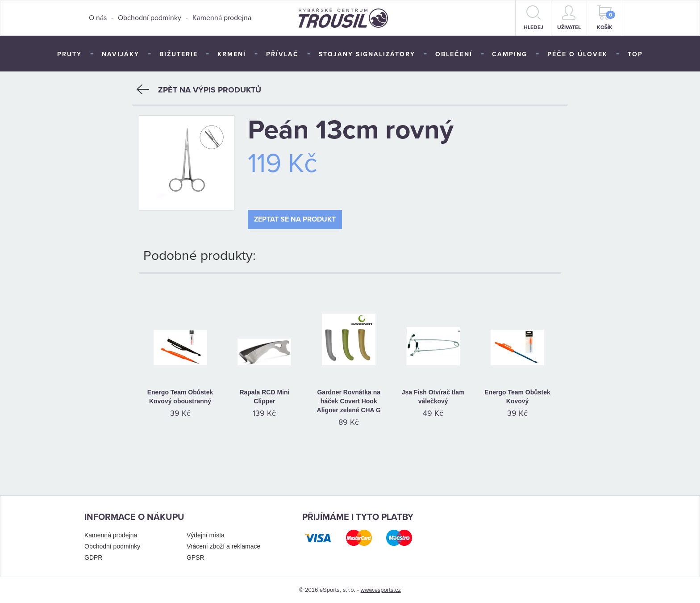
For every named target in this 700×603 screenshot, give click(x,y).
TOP (635, 54)
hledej (533, 18)
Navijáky (121, 54)
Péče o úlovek (577, 54)
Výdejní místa (206, 535)
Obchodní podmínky (150, 18)
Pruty (69, 54)
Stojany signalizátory (367, 54)
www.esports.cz (381, 589)
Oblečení (454, 54)
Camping (510, 54)
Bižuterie (179, 54)
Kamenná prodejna (222, 18)
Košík (606, 18)
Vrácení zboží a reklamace (223, 546)
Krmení (232, 54)
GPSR (196, 557)
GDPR (93, 557)
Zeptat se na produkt (295, 219)
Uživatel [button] (569, 18)
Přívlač (282, 54)
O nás (98, 18)
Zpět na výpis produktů (199, 89)
